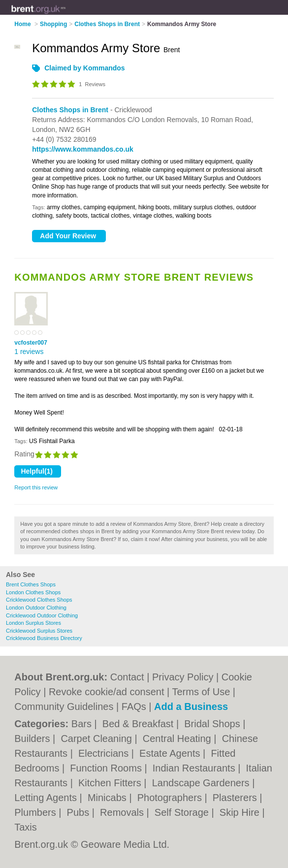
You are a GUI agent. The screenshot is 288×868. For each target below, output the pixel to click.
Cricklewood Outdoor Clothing (42, 615)
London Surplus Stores (33, 623)
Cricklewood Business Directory (44, 638)
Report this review (36, 487)
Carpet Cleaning (97, 739)
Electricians (105, 753)
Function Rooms (107, 768)
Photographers (171, 798)
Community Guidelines (64, 707)
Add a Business (191, 707)
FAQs (134, 707)
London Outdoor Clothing (36, 608)
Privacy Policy (183, 677)
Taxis (26, 827)
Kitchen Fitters (111, 783)
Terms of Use (201, 692)
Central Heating (178, 739)
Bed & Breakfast (139, 724)
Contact (127, 677)
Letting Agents (47, 798)
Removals (123, 812)
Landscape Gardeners (202, 783)
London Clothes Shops (33, 592)
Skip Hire (241, 812)
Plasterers (236, 798)
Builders (33, 739)
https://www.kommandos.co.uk (83, 149)
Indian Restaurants (195, 768)
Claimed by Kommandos (84, 68)
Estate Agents (171, 753)
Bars (83, 724)
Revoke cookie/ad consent (107, 692)
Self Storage (183, 812)
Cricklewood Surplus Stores (39, 631)
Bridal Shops (213, 724)
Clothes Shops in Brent (70, 110)
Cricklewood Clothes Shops (39, 600)
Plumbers (36, 812)
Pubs (80, 812)
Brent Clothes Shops (31, 584)
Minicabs (108, 798)
